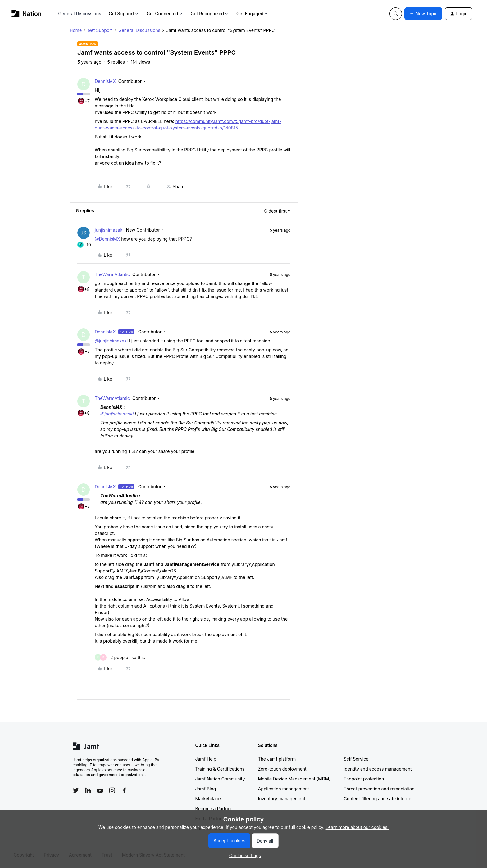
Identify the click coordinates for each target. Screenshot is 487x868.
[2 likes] (120, 657)
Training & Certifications (220, 769)
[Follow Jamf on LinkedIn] (88, 790)
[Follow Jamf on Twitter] (76, 790)
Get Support (124, 14)
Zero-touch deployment (282, 769)
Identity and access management (378, 769)
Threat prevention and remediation (379, 789)
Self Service (356, 759)
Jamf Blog (206, 789)
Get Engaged (252, 14)
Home (76, 30)
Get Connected (165, 14)
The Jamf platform (277, 759)
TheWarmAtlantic (112, 274)
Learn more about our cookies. (357, 827)
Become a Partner (214, 809)
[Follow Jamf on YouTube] (100, 790)
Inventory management (282, 799)
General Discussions (80, 14)
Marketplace (208, 799)
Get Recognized (210, 14)
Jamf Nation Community (220, 779)
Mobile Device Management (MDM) (294, 779)
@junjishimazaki (111, 341)
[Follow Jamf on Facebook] (124, 790)
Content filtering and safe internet (378, 799)
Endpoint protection (364, 779)
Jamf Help (206, 759)
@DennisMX (107, 239)
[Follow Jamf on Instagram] (112, 790)
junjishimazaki (109, 230)
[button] (423, 14)
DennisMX (105, 81)
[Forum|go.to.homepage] (27, 14)
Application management (284, 789)
